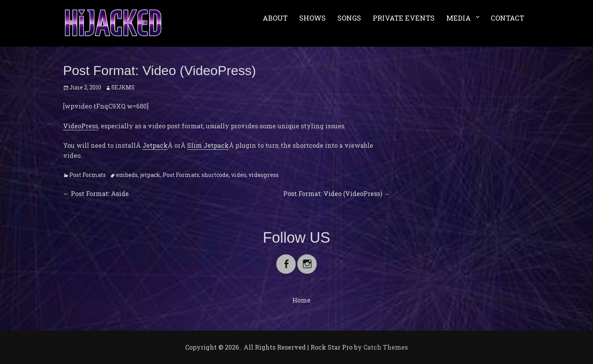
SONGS (349, 18)
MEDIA (459, 18)
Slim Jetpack (208, 145)
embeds (127, 175)
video (239, 175)
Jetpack (155, 145)
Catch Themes (386, 347)
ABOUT (275, 18)
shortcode (215, 175)
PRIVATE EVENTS (404, 18)
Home (301, 300)
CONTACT (507, 18)
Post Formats (88, 175)
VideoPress (81, 126)
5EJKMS (123, 87)
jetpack (150, 175)
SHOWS (312, 18)
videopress (264, 175)
